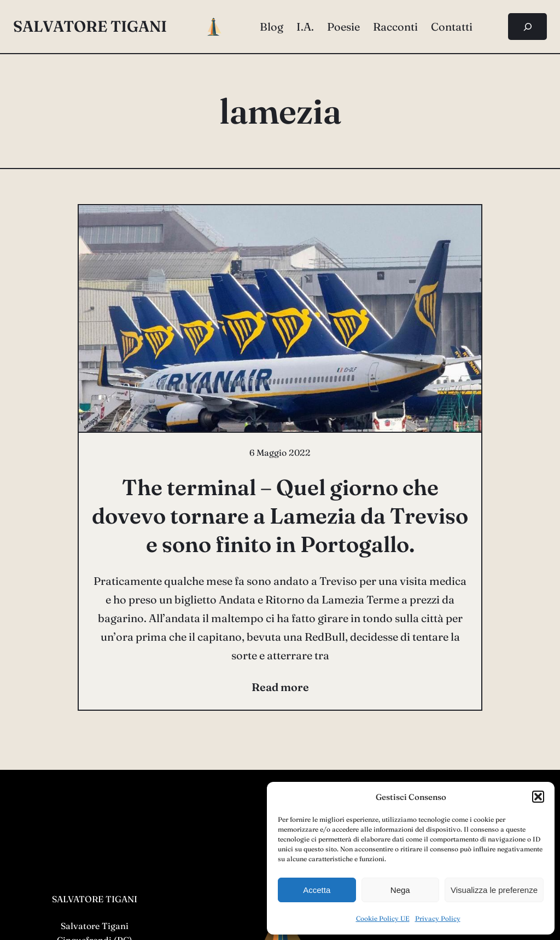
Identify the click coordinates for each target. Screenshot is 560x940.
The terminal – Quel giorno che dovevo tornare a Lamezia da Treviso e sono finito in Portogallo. (280, 516)
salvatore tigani (90, 26)
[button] (538, 797)
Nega (400, 890)
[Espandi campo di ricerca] (527, 27)
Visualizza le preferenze (494, 890)
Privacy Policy (438, 918)
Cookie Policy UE (383, 918)
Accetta (317, 890)
